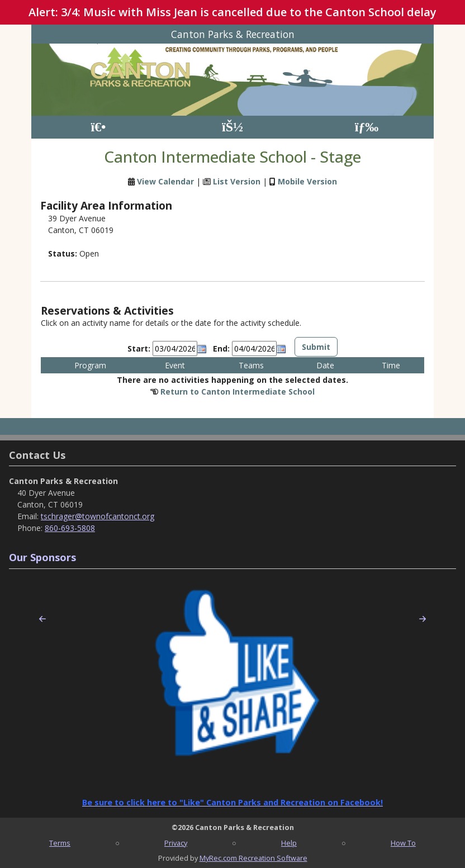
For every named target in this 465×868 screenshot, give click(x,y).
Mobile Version (307, 181)
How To (403, 843)
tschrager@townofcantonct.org (98, 516)
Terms (60, 843)
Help (289, 843)
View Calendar (165, 181)
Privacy (176, 843)
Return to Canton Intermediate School (238, 392)
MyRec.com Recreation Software (253, 858)
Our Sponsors (42, 557)
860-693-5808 (70, 528)
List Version (237, 181)
